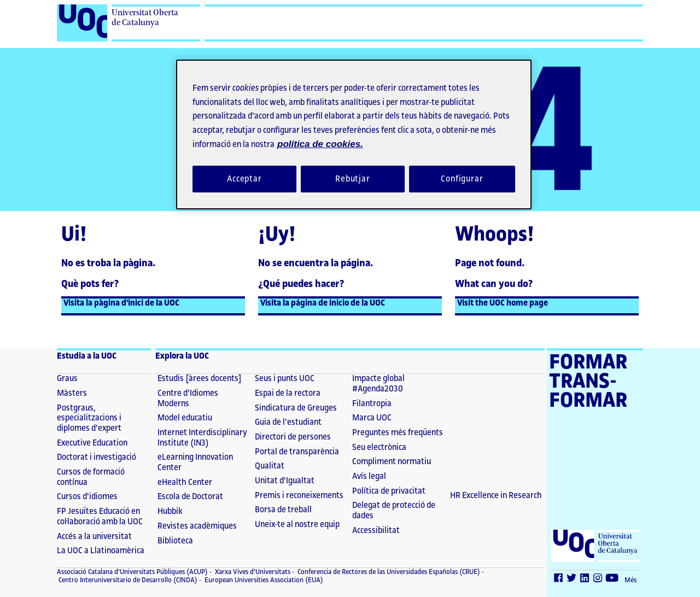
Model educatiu (185, 418)
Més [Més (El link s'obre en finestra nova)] (631, 580)
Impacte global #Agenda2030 (378, 384)
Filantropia (372, 404)
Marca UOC (372, 418)
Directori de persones (293, 437)
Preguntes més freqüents (398, 433)
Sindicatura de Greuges (296, 408)
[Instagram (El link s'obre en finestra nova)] (598, 580)
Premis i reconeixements (299, 496)
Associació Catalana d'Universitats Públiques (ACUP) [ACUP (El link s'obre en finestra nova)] (132, 572)
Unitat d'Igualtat (285, 481)
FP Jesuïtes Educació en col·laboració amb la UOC (100, 517)
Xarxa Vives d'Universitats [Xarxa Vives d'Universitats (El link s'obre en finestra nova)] (252, 572)
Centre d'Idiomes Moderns (188, 399)
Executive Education (92, 443)
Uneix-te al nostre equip (297, 525)
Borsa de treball (283, 510)
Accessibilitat (376, 531)
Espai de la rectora (288, 393)
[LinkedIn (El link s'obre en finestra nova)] (585, 580)
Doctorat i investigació (97, 457)
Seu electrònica (379, 447)
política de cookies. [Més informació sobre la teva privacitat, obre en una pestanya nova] (320, 144)
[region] (354, 134)
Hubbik (170, 511)
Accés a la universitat (94, 537)
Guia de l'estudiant (288, 422)
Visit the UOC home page (503, 303)
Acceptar (244, 179)
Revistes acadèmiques (197, 526)
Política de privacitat (389, 491)
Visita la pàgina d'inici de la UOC (121, 303)
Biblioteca (175, 541)
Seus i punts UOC (285, 379)
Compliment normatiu (392, 462)
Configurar (462, 179)
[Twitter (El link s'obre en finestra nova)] (572, 580)
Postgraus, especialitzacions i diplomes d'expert (89, 418)
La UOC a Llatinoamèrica (101, 551)
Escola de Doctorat (190, 497)
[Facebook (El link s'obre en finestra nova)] (559, 580)
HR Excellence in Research (496, 496)
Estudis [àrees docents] (200, 379)
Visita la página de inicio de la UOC (323, 303)
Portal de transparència (297, 452)
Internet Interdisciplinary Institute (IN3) (202, 438)
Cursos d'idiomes (87, 497)
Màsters (72, 393)
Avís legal (369, 476)
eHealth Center (185, 482)
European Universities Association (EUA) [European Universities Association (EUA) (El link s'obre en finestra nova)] (263, 580)
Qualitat (270, 466)
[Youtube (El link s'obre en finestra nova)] (612, 580)
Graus (67, 379)
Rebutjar (353, 179)
